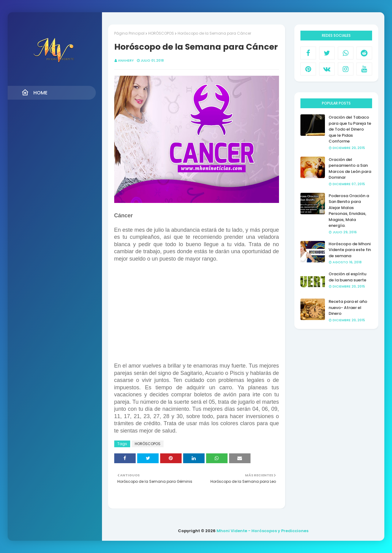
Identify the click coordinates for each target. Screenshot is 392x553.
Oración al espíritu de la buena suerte (347, 277)
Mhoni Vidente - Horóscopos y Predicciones (262, 531)
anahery (126, 60)
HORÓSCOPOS (161, 33)
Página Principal (129, 33)
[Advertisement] (197, 313)
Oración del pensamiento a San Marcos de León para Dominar (350, 169)
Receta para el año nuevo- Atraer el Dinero (348, 307)
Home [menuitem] (34, 93)
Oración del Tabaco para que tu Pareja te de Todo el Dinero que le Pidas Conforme (350, 129)
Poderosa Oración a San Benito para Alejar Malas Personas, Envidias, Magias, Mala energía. (349, 211)
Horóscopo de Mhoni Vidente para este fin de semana (350, 250)
